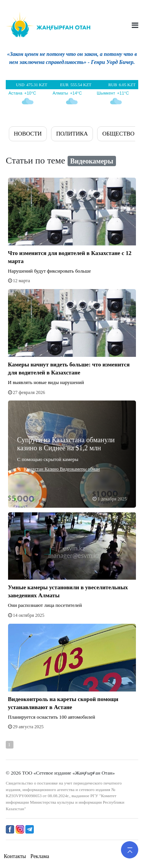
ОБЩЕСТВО (118, 134)
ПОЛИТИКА (72, 134)
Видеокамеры (74, 469)
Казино (52, 469)
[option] (72, 60)
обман (94, 469)
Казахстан (34, 469)
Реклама (40, 856)
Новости (28, 134)
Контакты (15, 856)
